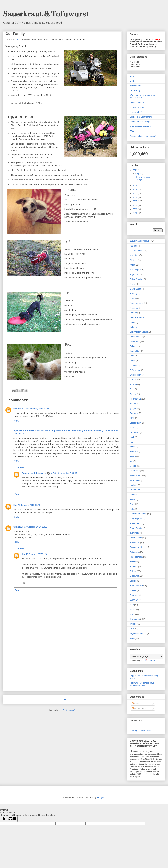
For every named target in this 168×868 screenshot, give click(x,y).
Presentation (135, 523)
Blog (132, 81)
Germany (134, 413)
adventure (134, 255)
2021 (135, 170)
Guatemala (135, 432)
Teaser (133, 610)
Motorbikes (135, 471)
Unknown (18, 409)
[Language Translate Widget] (146, 656)
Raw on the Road (138, 547)
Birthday (133, 294)
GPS (132, 418)
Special (133, 590)
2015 (135, 201)
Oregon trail (135, 490)
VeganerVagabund (138, 633)
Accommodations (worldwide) (143, 136)
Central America (137, 317)
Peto (132, 509)
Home (62, 699)
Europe (133, 380)
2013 (135, 209)
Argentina (134, 274)
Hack (132, 437)
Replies (20, 467)
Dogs (132, 356)
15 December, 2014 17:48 (37, 409)
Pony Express (136, 519)
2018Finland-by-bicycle (140, 241)
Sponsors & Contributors (141, 117)
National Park (136, 475)
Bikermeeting (136, 289)
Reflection (134, 552)
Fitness (133, 404)
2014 (135, 205)
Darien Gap (135, 351)
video (132, 638)
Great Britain (135, 423)
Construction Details (139, 332)
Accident (134, 246)
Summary (134, 600)
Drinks (133, 361)
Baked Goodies (137, 279)
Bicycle (133, 284)
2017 (135, 193)
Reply (16, 421)
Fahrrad (133, 385)
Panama (133, 495)
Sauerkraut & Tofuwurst (46, 14)
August (139, 174)
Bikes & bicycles (137, 107)
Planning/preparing (138, 514)
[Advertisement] (62, 668)
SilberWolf (134, 576)
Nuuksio (133, 485)
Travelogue (135, 619)
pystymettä (135, 533)
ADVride (133, 260)
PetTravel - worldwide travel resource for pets (142, 684)
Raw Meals (135, 543)
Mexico (133, 466)
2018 (135, 190)
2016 (135, 197)
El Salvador (135, 370)
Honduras (134, 452)
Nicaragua (134, 480)
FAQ (132, 131)
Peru (132, 504)
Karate (133, 456)
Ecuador (133, 365)
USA (132, 629)
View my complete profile (141, 731)
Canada (133, 313)
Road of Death (136, 557)
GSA (132, 428)
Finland (133, 394)
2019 (135, 186)
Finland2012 (135, 399)
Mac (132, 461)
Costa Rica (135, 341)
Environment (135, 375)
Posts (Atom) (69, 710)
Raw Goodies (136, 538)
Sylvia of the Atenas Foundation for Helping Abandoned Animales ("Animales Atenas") (58, 430)
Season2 (134, 567)
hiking (132, 447)
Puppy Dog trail (137, 528)
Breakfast (134, 308)
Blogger (100, 797)
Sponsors (134, 595)
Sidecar (133, 571)
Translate (149, 661)
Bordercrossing (136, 303)
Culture (133, 346)
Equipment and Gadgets (141, 122)
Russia (133, 562)
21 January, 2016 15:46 (29, 505)
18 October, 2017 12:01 (37, 554)
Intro (132, 76)
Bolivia (133, 298)
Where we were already (140, 126)
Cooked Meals (136, 337)
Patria (132, 499)
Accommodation (137, 251)
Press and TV (136, 112)
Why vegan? (135, 86)
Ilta (15, 505)
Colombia (134, 327)
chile (132, 322)
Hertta (132, 442)
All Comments (139, 709)
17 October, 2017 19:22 (36, 527)
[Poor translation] (12, 819)
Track (132, 614)
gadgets (133, 409)
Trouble (133, 624)
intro (19, 40)
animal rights (135, 270)
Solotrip (133, 581)
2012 (135, 213)
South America (136, 586)
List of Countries (137, 103)
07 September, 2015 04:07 (64, 473)
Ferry (132, 389)
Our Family (135, 91)
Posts (135, 704)
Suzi (132, 605)
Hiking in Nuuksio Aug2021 (143, 178)
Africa (132, 265)
